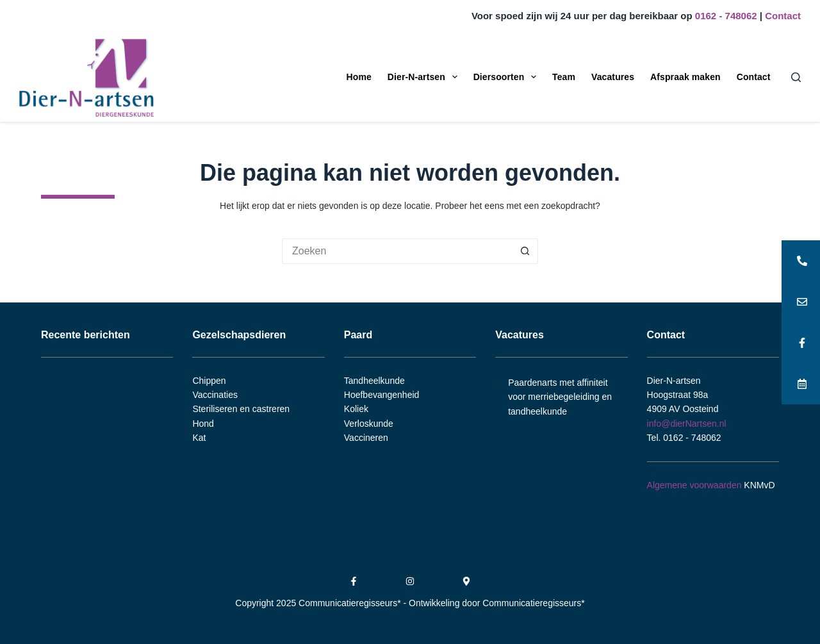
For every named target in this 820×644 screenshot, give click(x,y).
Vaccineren (366, 438)
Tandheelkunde (374, 381)
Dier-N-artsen (425, 77)
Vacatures (613, 77)
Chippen (209, 381)
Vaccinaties (215, 395)
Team (564, 77)
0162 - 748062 (726, 16)
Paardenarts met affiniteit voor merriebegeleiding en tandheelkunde (560, 397)
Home (359, 77)
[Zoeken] (796, 77)
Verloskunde (369, 424)
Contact (783, 16)
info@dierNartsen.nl (687, 424)
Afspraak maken (685, 77)
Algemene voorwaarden (694, 485)
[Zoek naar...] (397, 251)
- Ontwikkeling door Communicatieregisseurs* (494, 603)
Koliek (356, 409)
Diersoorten (507, 77)
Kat (199, 438)
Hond (203, 424)
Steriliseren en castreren (241, 409)
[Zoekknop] (525, 251)
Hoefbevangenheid (382, 395)
